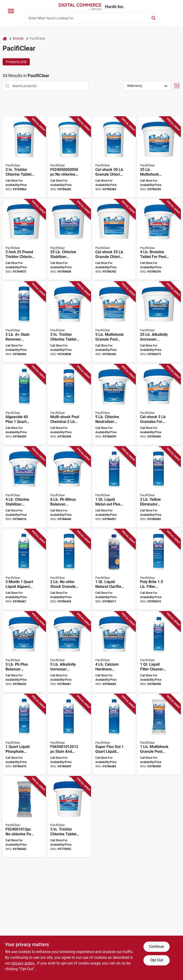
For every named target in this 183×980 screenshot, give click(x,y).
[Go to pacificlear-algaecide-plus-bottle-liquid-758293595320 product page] (24, 405)
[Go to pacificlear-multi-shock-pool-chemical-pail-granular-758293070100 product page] (159, 157)
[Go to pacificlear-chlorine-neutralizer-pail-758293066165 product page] (114, 405)
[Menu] (11, 11)
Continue (156, 946)
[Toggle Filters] (177, 86)
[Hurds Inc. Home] (80, 7)
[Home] (5, 39)
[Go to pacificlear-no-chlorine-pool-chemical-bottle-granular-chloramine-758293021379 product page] (69, 570)
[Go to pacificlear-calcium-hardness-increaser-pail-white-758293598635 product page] (114, 652)
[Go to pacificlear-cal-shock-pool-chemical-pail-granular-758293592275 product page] (114, 240)
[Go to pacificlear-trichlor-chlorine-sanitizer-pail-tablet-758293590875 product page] (24, 240)
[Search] (154, 18)
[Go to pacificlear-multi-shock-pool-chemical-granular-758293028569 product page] (159, 735)
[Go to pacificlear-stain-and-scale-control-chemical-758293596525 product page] (69, 735)
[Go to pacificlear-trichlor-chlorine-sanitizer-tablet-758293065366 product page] (69, 817)
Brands (18, 38)
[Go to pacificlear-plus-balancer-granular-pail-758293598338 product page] (24, 652)
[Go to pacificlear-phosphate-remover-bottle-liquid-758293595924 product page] (24, 735)
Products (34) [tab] (16, 62)
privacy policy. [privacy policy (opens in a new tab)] (23, 963)
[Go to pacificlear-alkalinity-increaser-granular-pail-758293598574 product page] (159, 322)
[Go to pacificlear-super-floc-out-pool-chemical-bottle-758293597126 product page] (114, 735)
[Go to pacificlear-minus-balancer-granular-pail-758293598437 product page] (69, 487)
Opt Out (157, 960)
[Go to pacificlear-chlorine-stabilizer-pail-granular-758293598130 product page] (24, 487)
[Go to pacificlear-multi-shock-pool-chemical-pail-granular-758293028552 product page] (114, 322)
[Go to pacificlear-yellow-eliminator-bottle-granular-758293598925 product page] (159, 487)
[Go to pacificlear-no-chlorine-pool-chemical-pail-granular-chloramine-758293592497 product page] (69, 157)
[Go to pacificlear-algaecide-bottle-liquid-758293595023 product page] (24, 570)
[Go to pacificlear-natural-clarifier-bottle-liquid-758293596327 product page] (114, 570)
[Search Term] (91, 18)
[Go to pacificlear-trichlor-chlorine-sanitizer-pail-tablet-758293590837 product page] (69, 322)
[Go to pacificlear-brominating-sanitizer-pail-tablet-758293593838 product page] (159, 240)
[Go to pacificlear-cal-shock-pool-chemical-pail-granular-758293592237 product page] (159, 405)
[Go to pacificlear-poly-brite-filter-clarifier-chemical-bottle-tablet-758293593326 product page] (159, 570)
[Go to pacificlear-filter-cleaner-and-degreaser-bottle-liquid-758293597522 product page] (159, 652)
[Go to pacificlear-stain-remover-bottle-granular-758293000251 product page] (24, 322)
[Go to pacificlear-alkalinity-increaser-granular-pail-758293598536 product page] (69, 652)
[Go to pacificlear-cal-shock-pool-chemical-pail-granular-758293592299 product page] (114, 157)
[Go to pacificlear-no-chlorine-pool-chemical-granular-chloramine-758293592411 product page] (24, 817)
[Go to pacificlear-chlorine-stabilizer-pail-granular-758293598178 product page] (69, 240)
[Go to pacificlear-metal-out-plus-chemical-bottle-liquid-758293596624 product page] (114, 487)
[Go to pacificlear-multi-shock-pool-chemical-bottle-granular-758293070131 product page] (69, 405)
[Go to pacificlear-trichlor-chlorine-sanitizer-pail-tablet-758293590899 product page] (24, 157)
